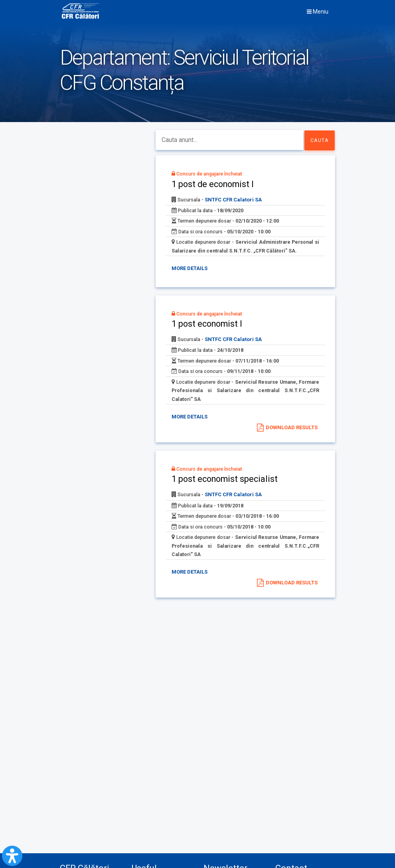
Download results (291, 433)
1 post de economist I (220, 186)
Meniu (318, 12)
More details (194, 281)
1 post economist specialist (232, 487)
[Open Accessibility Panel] (12, 856)
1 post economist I (214, 337)
